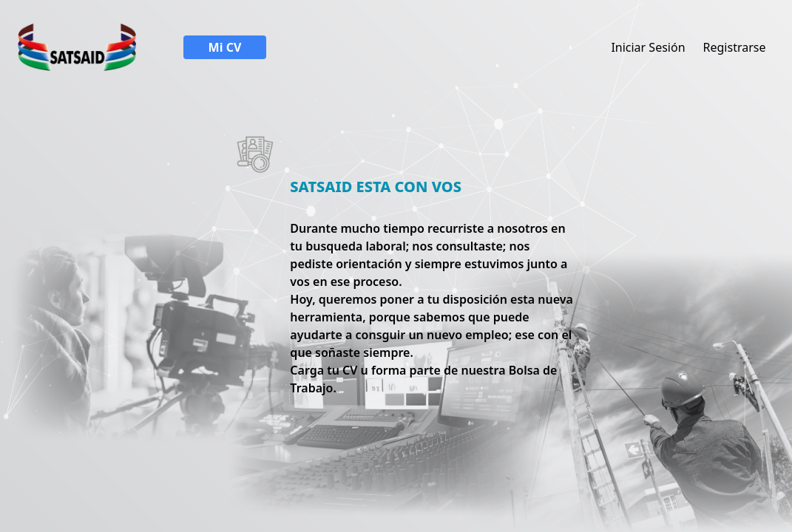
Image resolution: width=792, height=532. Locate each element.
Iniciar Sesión (648, 47)
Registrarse (735, 47)
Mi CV (225, 47)
